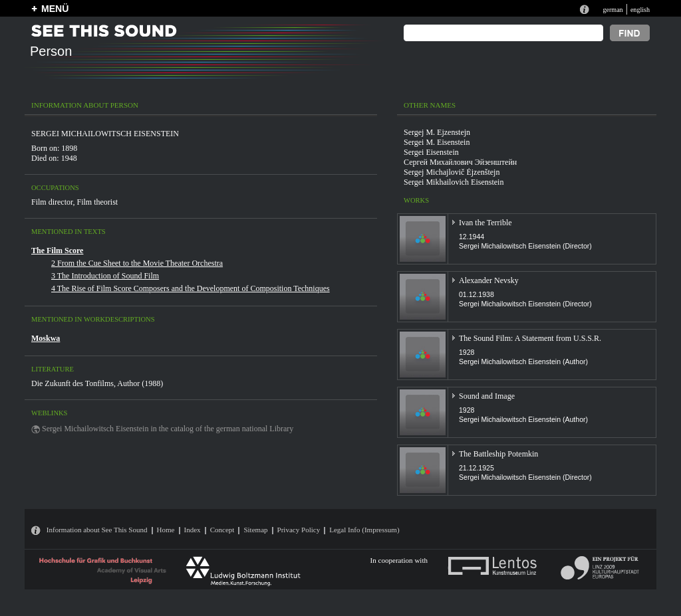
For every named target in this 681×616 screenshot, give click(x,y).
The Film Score (57, 251)
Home (166, 530)
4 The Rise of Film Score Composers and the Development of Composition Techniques (191, 288)
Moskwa (46, 338)
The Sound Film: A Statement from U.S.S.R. (530, 338)
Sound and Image (487, 396)
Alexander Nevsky (489, 280)
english (640, 10)
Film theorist (98, 202)
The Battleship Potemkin (498, 454)
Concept (222, 530)
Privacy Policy (299, 530)
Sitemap (255, 530)
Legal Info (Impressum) (364, 530)
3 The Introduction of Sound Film (105, 276)
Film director (52, 202)
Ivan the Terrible (485, 223)
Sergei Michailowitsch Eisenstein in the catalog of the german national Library (168, 429)
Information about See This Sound (97, 530)
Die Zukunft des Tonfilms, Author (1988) (97, 383)
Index (193, 530)
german (613, 10)
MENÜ (55, 9)
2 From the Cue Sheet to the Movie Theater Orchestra (137, 263)
